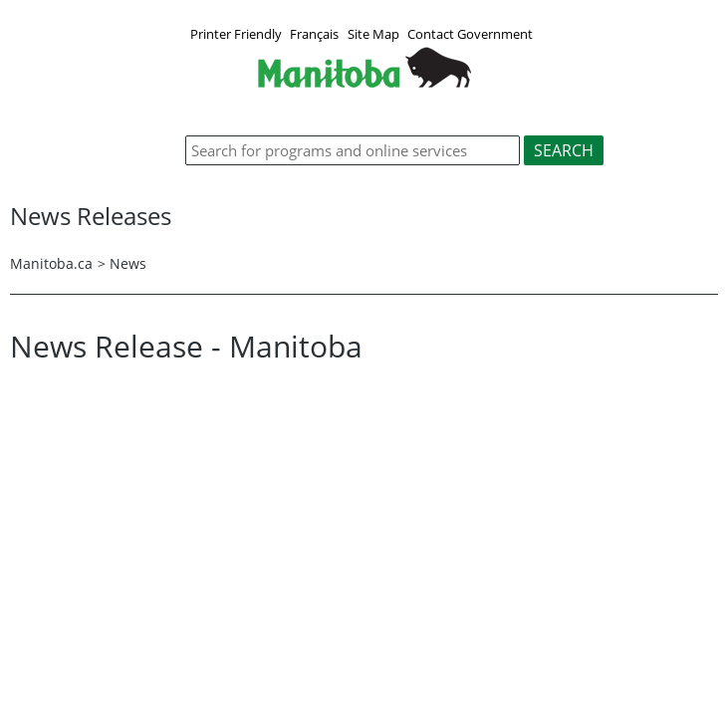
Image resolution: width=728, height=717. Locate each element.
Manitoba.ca (51, 263)
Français (314, 34)
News (128, 263)
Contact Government (470, 34)
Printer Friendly (236, 34)
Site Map (373, 34)
